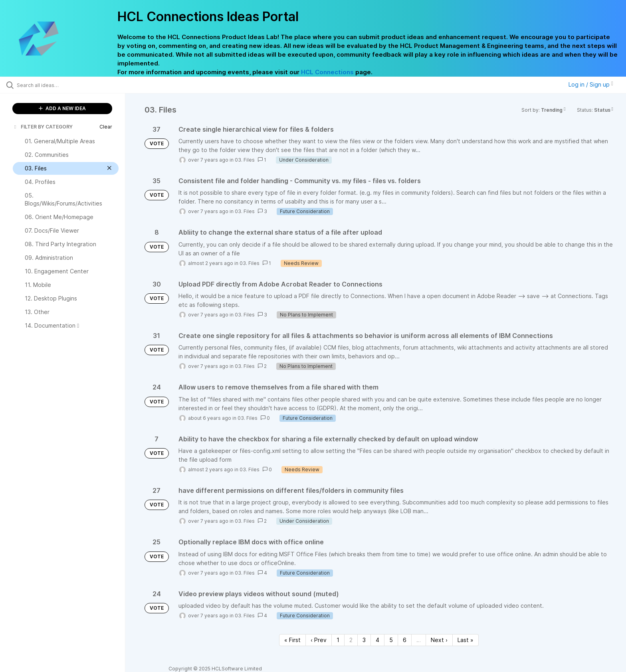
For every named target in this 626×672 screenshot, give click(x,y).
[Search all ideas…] (73, 85)
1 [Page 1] (338, 640)
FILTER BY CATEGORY (43, 127)
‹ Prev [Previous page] (319, 640)
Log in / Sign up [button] (591, 84)
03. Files (245, 160)
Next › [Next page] (439, 640)
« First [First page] (292, 640)
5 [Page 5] (391, 640)
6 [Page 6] (405, 640)
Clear (106, 127)
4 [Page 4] (377, 640)
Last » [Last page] (466, 640)
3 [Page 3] (364, 640)
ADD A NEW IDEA (62, 108)
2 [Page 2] (351, 640)
